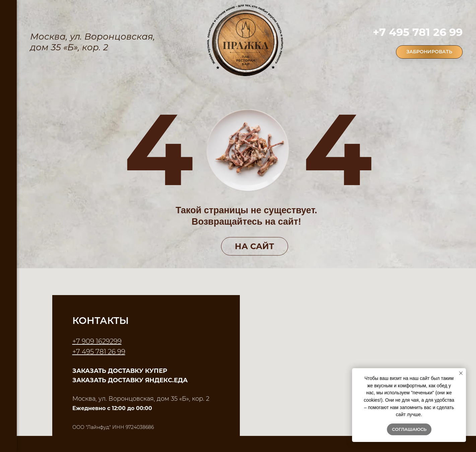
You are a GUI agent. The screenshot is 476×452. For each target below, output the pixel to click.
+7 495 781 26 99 (418, 32)
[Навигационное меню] (8, 10)
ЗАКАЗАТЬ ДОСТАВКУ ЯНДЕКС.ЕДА (130, 380)
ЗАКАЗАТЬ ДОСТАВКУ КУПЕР (120, 371)
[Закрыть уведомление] (461, 373)
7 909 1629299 (99, 341)
